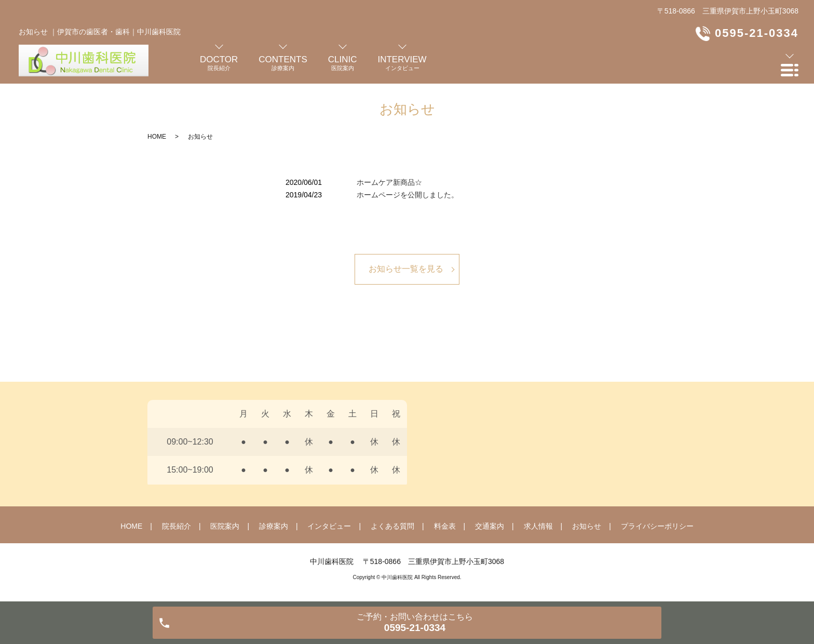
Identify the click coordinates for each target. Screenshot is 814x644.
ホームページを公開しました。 (408, 195)
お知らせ (587, 526)
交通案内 (490, 526)
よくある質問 (392, 526)
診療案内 (274, 526)
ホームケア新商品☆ (389, 182)
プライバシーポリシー (657, 526)
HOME (157, 137)
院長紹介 (177, 526)
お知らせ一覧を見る (406, 269)
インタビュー (329, 526)
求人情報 (538, 526)
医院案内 (225, 526)
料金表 (445, 526)
